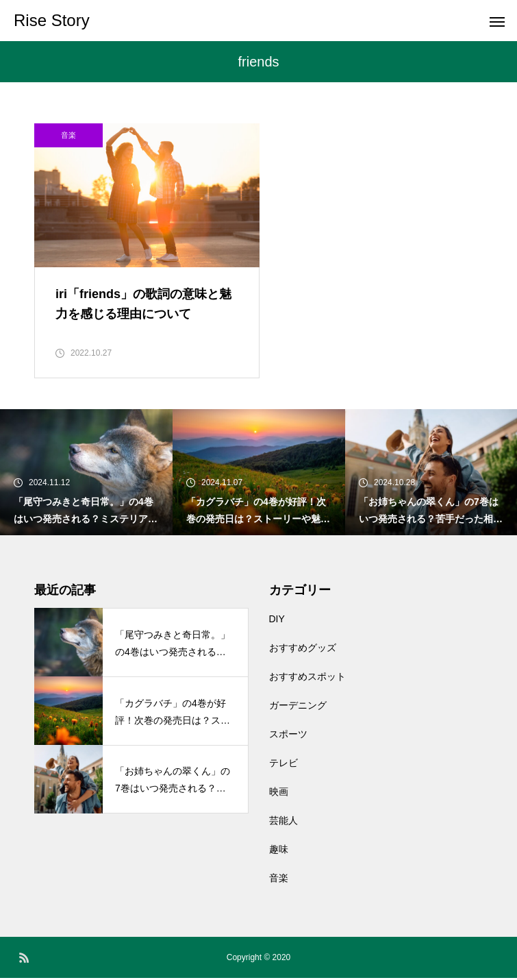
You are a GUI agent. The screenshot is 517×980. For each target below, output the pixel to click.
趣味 (279, 851)
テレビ (283, 765)
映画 (279, 794)
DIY (277, 621)
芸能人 (283, 822)
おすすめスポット (307, 678)
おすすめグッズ (303, 650)
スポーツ (288, 736)
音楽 (68, 135)
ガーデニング (298, 707)
